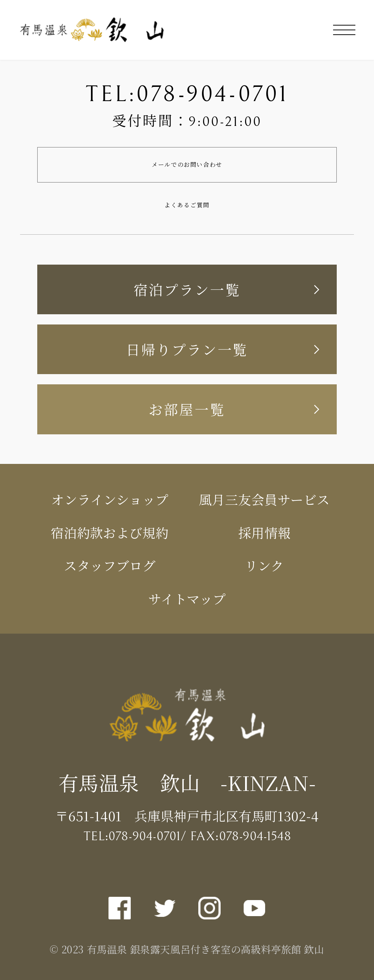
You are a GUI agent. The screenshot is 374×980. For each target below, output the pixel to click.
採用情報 (264, 532)
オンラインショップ (110, 499)
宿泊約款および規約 (110, 532)
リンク (264, 565)
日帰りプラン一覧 (187, 349)
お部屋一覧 (187, 409)
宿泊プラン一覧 (187, 289)
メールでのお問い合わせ (187, 164)
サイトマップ (187, 598)
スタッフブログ (110, 565)
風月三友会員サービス (264, 499)
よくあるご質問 (187, 205)
